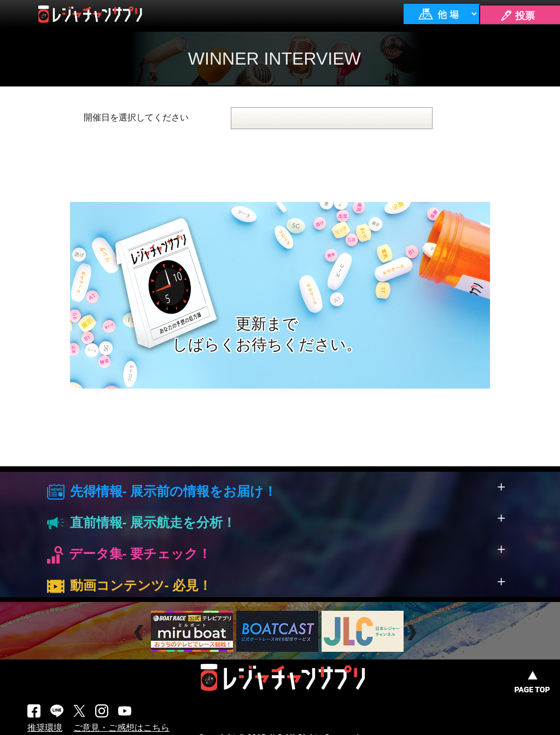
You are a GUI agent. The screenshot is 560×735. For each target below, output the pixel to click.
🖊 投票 (517, 16)
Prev (140, 633)
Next (413, 633)
